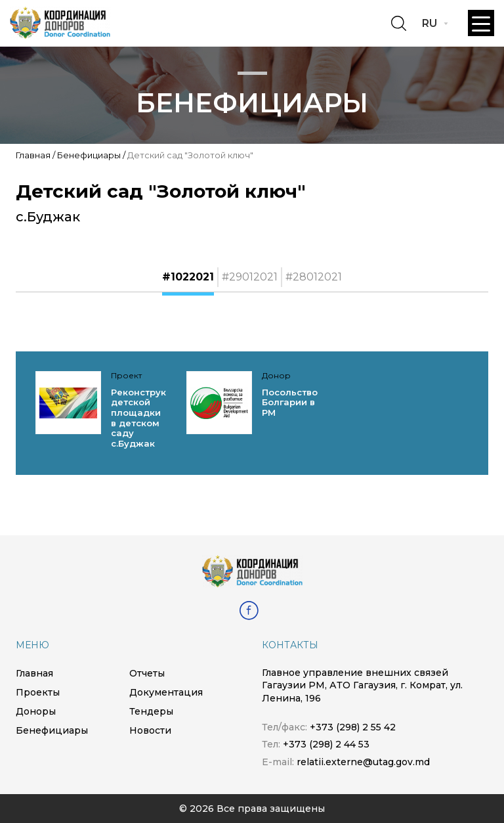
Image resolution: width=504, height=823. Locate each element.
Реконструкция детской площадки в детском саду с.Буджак (147, 418)
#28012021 (314, 277)
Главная (33, 155)
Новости (150, 730)
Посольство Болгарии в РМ (290, 402)
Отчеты (147, 673)
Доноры (36, 711)
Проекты (38, 692)
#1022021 (188, 277)
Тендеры (151, 711)
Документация (166, 692)
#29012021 (250, 277)
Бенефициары (89, 155)
